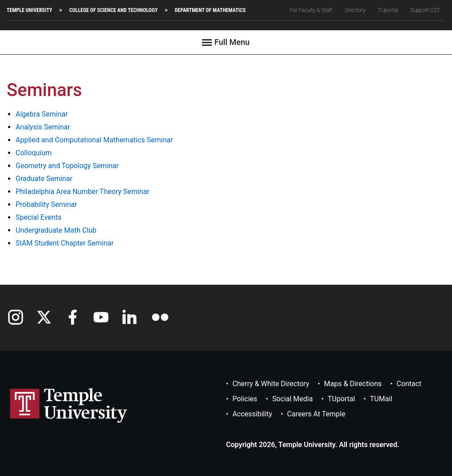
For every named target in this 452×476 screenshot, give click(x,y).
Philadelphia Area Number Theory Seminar (83, 192)
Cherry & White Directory (271, 384)
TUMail (381, 399)
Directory (355, 10)
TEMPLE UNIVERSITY (29, 10)
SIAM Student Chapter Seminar (65, 243)
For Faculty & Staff (311, 10)
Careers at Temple (316, 414)
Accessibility (252, 414)
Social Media (293, 399)
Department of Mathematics (210, 10)
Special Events (38, 217)
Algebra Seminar (42, 114)
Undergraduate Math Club (56, 230)
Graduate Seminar (44, 179)
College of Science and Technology (113, 10)
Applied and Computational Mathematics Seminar (94, 140)
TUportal (388, 10)
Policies (245, 399)
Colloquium (34, 153)
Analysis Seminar (43, 127)
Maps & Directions (353, 384)
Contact (409, 384)
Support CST (425, 10)
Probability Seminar (46, 204)
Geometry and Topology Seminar (67, 166)
